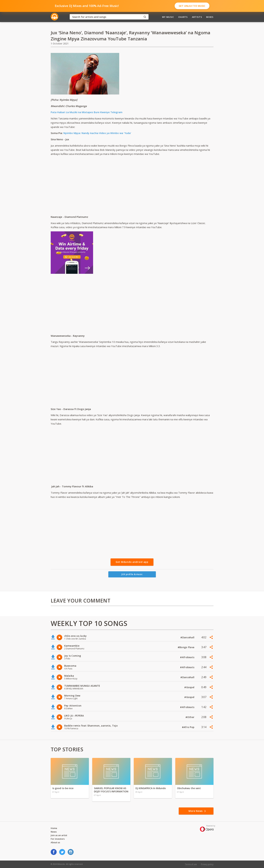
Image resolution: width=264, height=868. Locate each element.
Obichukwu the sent (189, 788)
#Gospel (190, 687)
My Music (168, 17)
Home (54, 828)
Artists (197, 17)
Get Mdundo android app (132, 562)
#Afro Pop (189, 727)
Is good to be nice (63, 788)
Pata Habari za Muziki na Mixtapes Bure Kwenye (80, 112)
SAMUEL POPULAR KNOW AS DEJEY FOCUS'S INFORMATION (111, 790)
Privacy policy (207, 864)
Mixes (210, 17)
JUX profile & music (132, 574)
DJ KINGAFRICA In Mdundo (151, 788)
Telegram (116, 112)
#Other (190, 717)
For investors (58, 839)
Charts (183, 17)
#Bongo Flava (186, 647)
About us (55, 842)
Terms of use (191, 864)
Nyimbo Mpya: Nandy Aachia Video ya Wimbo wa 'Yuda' (97, 133)
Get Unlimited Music (192, 6)
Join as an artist (59, 835)
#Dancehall (188, 637)
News (54, 832)
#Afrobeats (188, 657)
